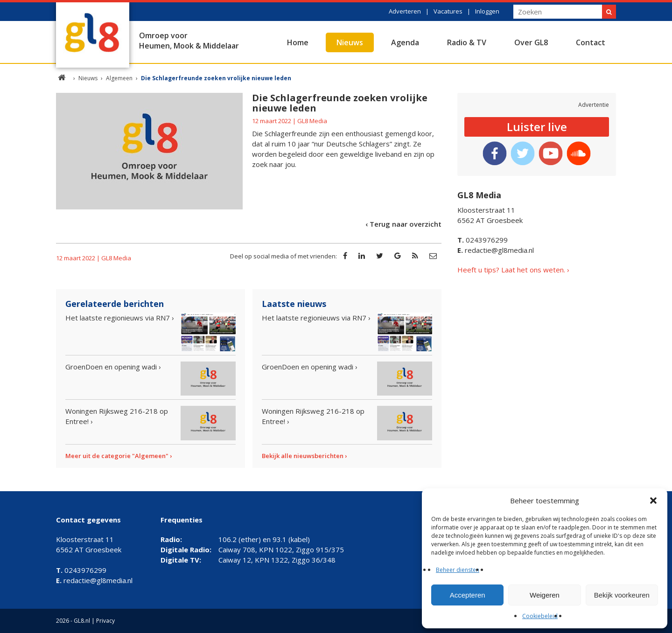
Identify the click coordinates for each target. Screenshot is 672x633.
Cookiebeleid (540, 616)
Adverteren (405, 11)
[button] (653, 501)
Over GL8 (531, 42)
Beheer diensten (458, 570)
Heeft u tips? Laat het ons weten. (511, 270)
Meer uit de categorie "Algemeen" (117, 456)
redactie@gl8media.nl (496, 250)
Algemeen (119, 78)
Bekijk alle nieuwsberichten (303, 456)
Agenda (405, 42)
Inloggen (487, 11)
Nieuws (350, 42)
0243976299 (483, 240)
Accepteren (468, 595)
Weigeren (545, 595)
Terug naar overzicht (406, 224)
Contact (591, 42)
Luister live (537, 127)
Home (298, 42)
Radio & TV (467, 42)
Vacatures (448, 11)
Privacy (105, 621)
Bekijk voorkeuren (622, 595)
